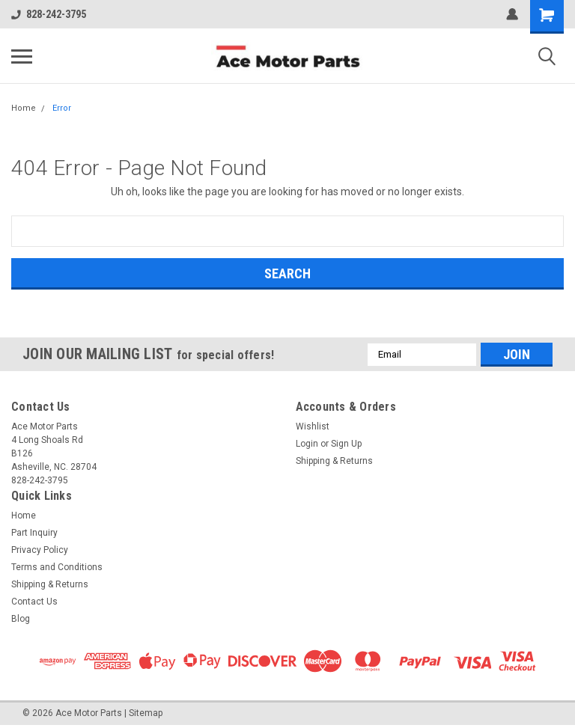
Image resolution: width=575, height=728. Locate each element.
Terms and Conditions (57, 567)
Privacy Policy (40, 550)
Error (62, 108)
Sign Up (346, 444)
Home (24, 108)
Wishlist (313, 426)
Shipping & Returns (334, 461)
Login (307, 444)
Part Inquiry (34, 533)
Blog (21, 619)
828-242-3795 (49, 14)
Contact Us (34, 602)
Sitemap (146, 713)
